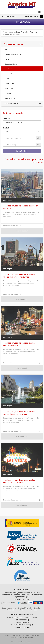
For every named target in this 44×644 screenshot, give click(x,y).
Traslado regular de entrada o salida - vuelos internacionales (20, 481)
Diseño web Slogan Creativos (22, 642)
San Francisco (10, 98)
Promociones (25, 610)
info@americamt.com (22, 627)
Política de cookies (27, 637)
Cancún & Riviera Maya (13, 54)
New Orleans (9, 83)
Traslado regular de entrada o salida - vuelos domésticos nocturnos (20, 276)
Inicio (18, 32)
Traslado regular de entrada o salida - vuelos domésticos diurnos (20, 413)
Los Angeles (9, 74)
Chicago (8, 59)
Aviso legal (27, 635)
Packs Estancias (13, 610)
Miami (7, 79)
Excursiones (12, 608)
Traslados (25, 32)
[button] (22, 122)
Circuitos (21, 608)
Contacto (34, 610)
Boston (7, 49)
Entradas (37, 608)
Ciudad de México (11, 64)
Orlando (8, 93)
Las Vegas (8, 69)
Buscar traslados (22, 151)
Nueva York (9, 88)
